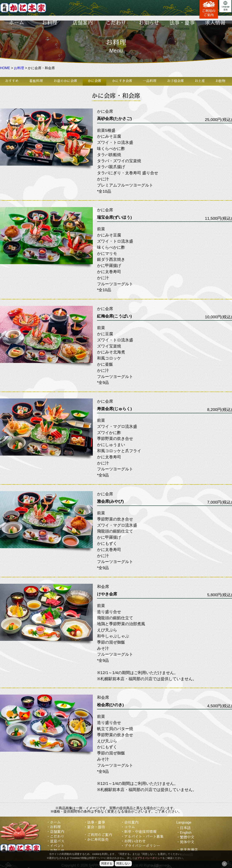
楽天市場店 (189, 850)
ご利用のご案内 (100, 835)
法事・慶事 (182, 25)
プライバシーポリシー (142, 846)
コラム (130, 827)
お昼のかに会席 (65, 81)
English (186, 833)
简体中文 (187, 842)
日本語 (185, 828)
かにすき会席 (122, 81)
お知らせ (149, 25)
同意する (107, 863)
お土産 (200, 81)
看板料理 (36, 81)
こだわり (116, 25)
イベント (57, 846)
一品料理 (150, 81)
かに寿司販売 (98, 840)
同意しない (123, 863)
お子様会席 (175, 81)
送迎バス (57, 841)
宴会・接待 (96, 827)
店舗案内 (83, 25)
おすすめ (12, 81)
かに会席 (94, 81)
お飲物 (220, 81)
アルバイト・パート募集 (144, 837)
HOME (5, 68)
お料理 (50, 25)
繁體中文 (187, 837)
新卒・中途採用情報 (140, 832)
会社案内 (131, 822)
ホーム (16, 25)
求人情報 (215, 25)
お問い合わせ (135, 841)
